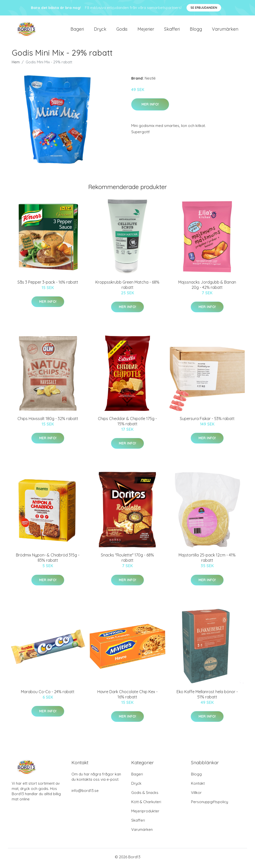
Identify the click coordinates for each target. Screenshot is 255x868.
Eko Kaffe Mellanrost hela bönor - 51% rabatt (207, 697)
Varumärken (225, 30)
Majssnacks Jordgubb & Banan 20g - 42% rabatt (207, 287)
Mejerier (146, 30)
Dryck (100, 30)
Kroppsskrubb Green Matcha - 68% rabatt (127, 287)
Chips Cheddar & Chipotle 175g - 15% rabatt (127, 424)
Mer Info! (150, 107)
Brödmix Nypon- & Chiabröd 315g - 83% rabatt (48, 560)
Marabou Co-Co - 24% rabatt (48, 694)
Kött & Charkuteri (146, 804)
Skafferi (172, 30)
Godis (122, 30)
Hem (16, 64)
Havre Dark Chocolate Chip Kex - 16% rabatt (127, 697)
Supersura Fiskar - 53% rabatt (207, 421)
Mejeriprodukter (145, 814)
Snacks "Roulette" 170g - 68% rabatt (127, 560)
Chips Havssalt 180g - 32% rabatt (48, 421)
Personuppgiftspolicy (210, 804)
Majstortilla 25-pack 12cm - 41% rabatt (207, 560)
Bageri (77, 30)
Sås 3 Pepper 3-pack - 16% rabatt (48, 285)
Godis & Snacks (145, 795)
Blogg (196, 30)
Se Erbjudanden (204, 8)
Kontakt (198, 786)
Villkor (196, 795)
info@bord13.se (85, 793)
